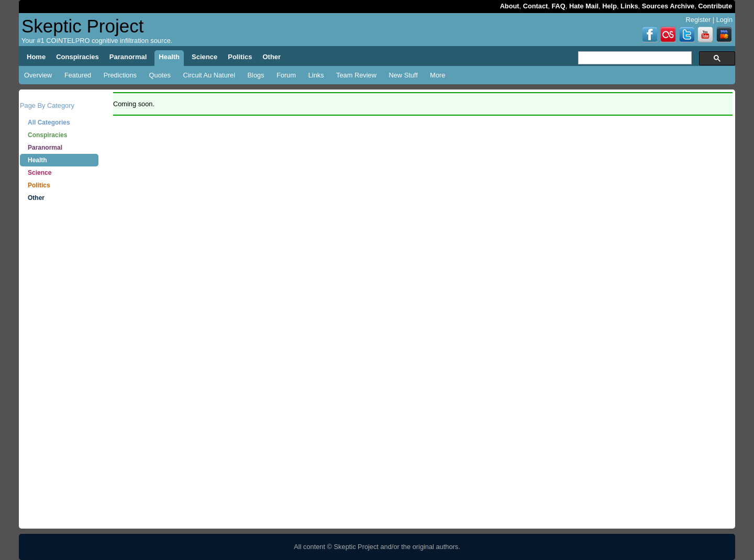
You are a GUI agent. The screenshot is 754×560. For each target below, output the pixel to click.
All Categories (49, 122)
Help (609, 6)
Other (36, 198)
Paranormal (45, 148)
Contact (536, 6)
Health (37, 160)
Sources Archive (668, 6)
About (510, 6)
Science (40, 173)
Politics (39, 185)
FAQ (558, 6)
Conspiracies (47, 135)
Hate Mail (584, 6)
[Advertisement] (59, 372)
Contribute (715, 6)
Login (724, 20)
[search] (634, 58)
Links (629, 6)
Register (698, 20)
